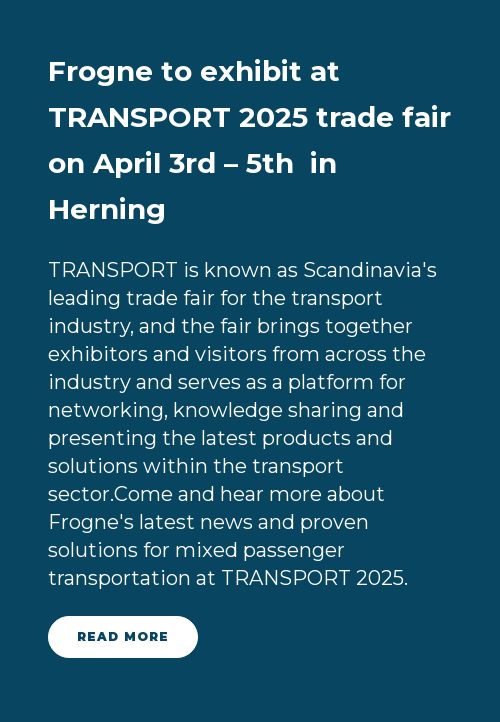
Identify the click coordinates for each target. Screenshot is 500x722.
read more (123, 636)
